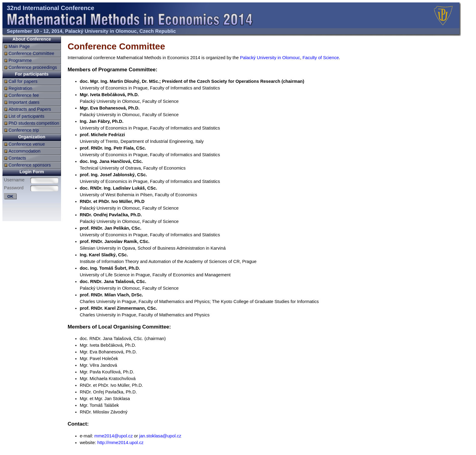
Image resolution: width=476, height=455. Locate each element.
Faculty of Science (321, 58)
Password (14, 188)
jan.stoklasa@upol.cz (160, 436)
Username (14, 180)
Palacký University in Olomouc (270, 58)
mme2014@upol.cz (114, 436)
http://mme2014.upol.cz (121, 443)
